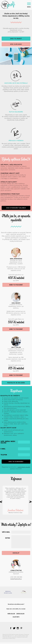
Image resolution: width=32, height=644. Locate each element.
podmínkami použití (24, 467)
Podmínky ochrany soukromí (10, 637)
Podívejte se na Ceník (16, 383)
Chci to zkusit (16, 39)
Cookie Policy (12, 638)
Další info (16, 617)
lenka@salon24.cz (16, 579)
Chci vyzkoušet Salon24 (16, 208)
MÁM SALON (11, 614)
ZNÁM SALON (20, 614)
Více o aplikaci (16, 44)
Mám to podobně (16, 285)
